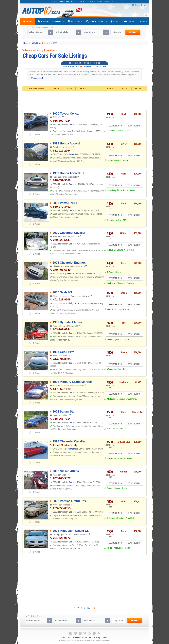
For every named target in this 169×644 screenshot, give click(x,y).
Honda (118, 161)
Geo (120, 369)
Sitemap (76, 637)
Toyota (120, 131)
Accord (126, 161)
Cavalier (131, 250)
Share (137, 5)
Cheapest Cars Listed (50, 21)
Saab (122, 309)
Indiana (110, 459)
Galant (128, 548)
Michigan (111, 399)
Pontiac (121, 518)
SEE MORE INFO (115, 126)
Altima (124, 488)
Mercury (120, 399)
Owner (72, 125)
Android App (66, 637)
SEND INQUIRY (134, 126)
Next (91, 608)
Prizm (126, 369)
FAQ (90, 637)
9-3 (128, 309)
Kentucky (111, 250)
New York (111, 429)
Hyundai (118, 339)
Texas (110, 339)
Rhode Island (113, 309)
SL (126, 429)
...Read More (36, 78)
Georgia (110, 220)
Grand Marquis (132, 399)
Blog (114, 21)
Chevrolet (121, 250)
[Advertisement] (85, 100)
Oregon (110, 161)
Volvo (118, 220)
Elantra (126, 339)
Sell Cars (74, 21)
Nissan (117, 488)
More (143, 21)
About (84, 637)
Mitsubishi (119, 548)
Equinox (131, 283)
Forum (129, 21)
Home (27, 21)
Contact (105, 637)
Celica (128, 131)
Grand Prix (130, 518)
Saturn (120, 429)
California (111, 131)
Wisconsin (111, 369)
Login (145, 5)
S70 (124, 220)
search (133, 32)
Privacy (97, 637)
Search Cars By (95, 21)
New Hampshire (114, 190)
